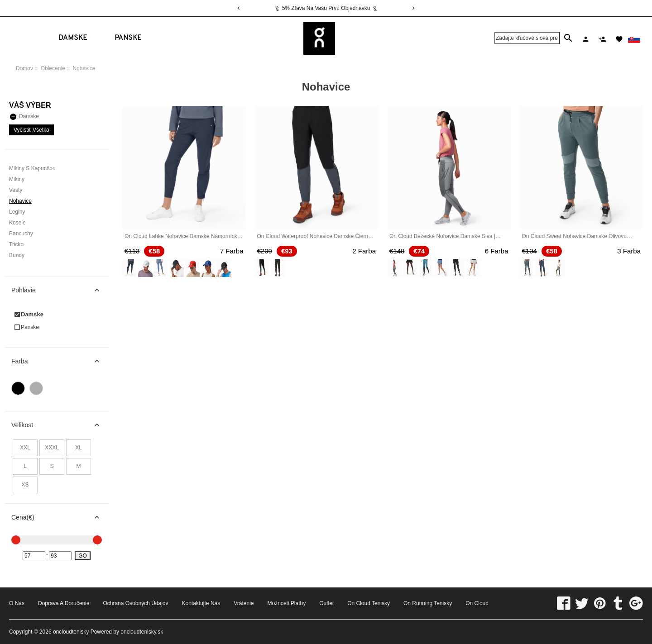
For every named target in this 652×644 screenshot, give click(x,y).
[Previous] (239, 8)
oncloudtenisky (71, 632)
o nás (17, 603)
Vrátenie (244, 603)
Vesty (16, 190)
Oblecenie (53, 68)
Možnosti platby (286, 603)
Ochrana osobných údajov (135, 603)
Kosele (17, 223)
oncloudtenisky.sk (142, 632)
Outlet (326, 603)
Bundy (17, 255)
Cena (60, 517)
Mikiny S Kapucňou (32, 168)
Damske (73, 38)
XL (79, 448)
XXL (25, 448)
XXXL (52, 448)
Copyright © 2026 (31, 632)
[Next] (413, 8)
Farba (60, 361)
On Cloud (477, 603)
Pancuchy (21, 234)
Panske (128, 38)
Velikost (60, 425)
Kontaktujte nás (201, 603)
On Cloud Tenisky (369, 603)
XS (25, 485)
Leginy (17, 212)
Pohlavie (60, 290)
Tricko (16, 244)
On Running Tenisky (428, 603)
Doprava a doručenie (64, 603)
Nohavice (20, 201)
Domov (24, 68)
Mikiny (17, 179)
